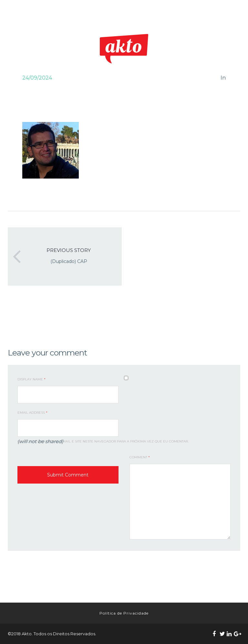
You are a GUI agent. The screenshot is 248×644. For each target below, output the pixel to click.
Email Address (32, 413)
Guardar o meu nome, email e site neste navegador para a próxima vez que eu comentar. (103, 441)
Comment (140, 457)
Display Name (31, 379)
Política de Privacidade (124, 613)
